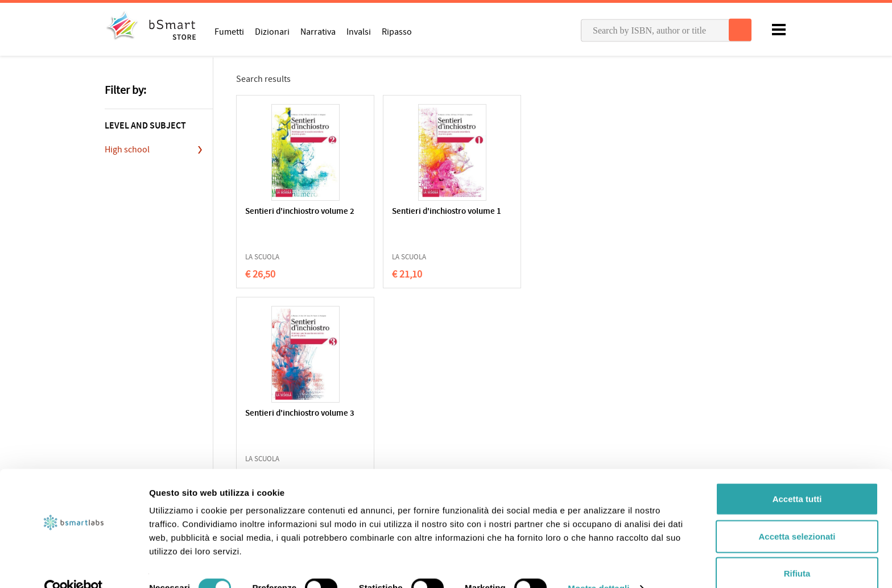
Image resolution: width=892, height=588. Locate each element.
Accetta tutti (797, 476)
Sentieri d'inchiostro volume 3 (504, 217)
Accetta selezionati (797, 514)
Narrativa (318, 31)
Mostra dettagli (598, 566)
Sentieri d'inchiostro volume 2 (282, 217)
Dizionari (272, 31)
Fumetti (229, 31)
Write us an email (659, 444)
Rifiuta (797, 551)
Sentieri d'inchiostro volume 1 (393, 217)
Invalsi (359, 31)
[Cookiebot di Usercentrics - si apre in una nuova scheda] (74, 566)
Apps (463, 432)
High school (127, 150)
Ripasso (397, 31)
